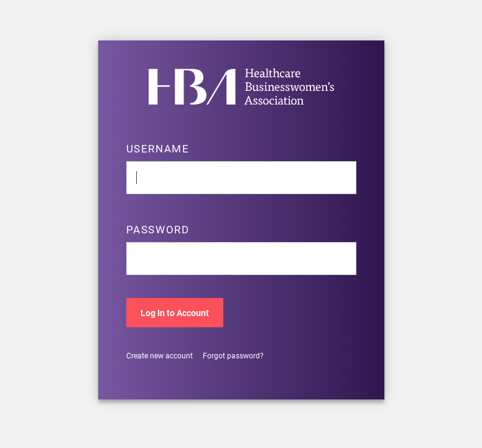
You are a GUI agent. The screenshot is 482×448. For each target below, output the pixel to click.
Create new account (160, 356)
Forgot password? (233, 356)
